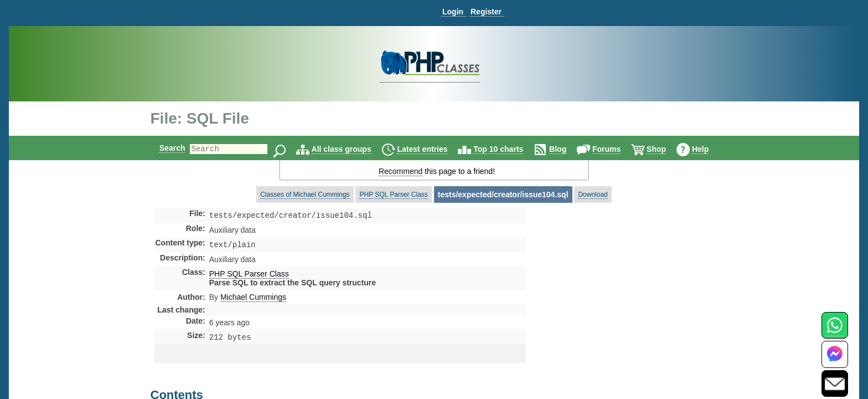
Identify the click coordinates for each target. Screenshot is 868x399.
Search (163, 148)
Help (710, 149)
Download (593, 195)
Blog (567, 149)
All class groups (351, 149)
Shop (666, 149)
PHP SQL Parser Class (393, 195)
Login (453, 12)
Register (486, 12)
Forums (616, 149)
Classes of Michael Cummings (305, 195)
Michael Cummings (253, 299)
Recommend (401, 171)
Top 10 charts (508, 149)
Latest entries (432, 149)
